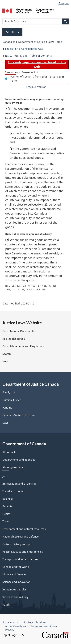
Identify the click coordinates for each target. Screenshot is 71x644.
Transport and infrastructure (20, 559)
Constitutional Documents (18, 331)
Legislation (12, 49)
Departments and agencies (19, 460)
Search (7, 354)
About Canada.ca (16, 626)
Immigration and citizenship (19, 484)
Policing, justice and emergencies (23, 552)
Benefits (7, 506)
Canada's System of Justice (19, 415)
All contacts (9, 452)
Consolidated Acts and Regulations (23, 346)
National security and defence (21, 537)
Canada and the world (16, 567)
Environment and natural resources (24, 529)
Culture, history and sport (18, 544)
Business (8, 499)
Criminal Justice (12, 400)
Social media (10, 622)
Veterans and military (15, 597)
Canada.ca (9, 42)
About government (14, 467)
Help (5, 361)
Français (64, 3)
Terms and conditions (44, 626)
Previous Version (36, 87)
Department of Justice (32, 42)
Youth (6, 605)
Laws (5, 423)
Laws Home (55, 42)
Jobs (5, 476)
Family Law (9, 392)
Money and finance (14, 574)
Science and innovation (16, 582)
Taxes (6, 521)
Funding (7, 408)
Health (6, 514)
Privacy (10, 630)
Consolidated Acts (32, 49)
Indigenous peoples (14, 589)
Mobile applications (34, 622)
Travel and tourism (14, 491)
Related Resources (14, 339)
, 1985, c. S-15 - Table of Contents (28, 56)
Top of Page (13, 635)
